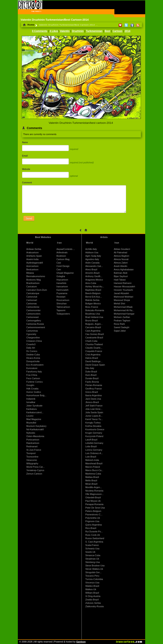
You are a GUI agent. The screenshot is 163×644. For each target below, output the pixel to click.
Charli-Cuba (91, 341)
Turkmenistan (94, 31)
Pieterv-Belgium (93, 511)
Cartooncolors (33, 314)
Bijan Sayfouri (121, 276)
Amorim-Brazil (92, 273)
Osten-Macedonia (35, 436)
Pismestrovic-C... (94, 514)
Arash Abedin (120, 266)
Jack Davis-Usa (93, 399)
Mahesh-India (92, 460)
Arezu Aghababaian (124, 269)
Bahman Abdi (120, 273)
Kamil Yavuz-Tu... (94, 419)
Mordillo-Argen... (94, 487)
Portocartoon (33, 440)
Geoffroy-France (93, 389)
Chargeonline (33, 338)
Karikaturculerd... (35, 412)
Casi (59, 263)
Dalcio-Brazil (92, 358)
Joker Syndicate (34, 406)
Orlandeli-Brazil (93, 497)
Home (29, 25)
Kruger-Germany (94, 433)
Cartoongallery (34, 321)
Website (26, 169)
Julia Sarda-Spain (94, 412)
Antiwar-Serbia (34, 249)
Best (108, 31)
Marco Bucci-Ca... (94, 470)
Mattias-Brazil (92, 477)
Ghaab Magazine (65, 273)
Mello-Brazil (91, 480)
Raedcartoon (33, 443)
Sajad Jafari (120, 331)
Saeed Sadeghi (122, 327)
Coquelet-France (94, 351)
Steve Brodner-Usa (95, 566)
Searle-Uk (90, 552)
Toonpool (31, 453)
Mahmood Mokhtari (123, 297)
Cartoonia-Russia (35, 324)
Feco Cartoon (33, 378)
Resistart (61, 297)
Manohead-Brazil (94, 463)
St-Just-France (34, 450)
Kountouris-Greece (95, 429)
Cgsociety (31, 334)
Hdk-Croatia (32, 389)
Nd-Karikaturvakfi (35, 429)
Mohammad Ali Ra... (124, 310)
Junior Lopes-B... (94, 416)
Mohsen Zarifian (122, 317)
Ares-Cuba (91, 283)
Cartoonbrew (33, 307)
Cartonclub (32, 297)
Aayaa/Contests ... (66, 249)
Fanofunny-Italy (34, 372)
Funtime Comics (34, 382)
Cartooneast (32, 317)
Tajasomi (61, 310)
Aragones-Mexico (94, 280)
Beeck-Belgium (93, 293)
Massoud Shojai (122, 300)
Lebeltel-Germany (94, 443)
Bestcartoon (32, 269)
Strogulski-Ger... (93, 572)
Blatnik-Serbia (92, 300)
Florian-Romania (94, 385)
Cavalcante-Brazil (94, 338)
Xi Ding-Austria (93, 596)
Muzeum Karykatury (36, 426)
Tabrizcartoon (63, 307)
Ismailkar (31, 402)
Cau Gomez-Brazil (95, 334)
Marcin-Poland (93, 467)
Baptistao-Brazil (93, 290)
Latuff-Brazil (91, 440)
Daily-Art (31, 348)
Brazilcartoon (33, 283)
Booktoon (61, 256)
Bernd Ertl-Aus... (94, 297)
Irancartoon (62, 286)
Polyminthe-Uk (93, 518)
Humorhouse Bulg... (36, 395)
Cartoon (117, 31)
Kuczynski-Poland (94, 436)
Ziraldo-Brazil (92, 600)
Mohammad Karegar (124, 314)
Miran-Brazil (91, 484)
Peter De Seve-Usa (95, 508)
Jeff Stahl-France (94, 406)
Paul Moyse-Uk (93, 501)
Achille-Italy (91, 249)
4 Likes (54, 31)
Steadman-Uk (92, 559)
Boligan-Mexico (93, 303)
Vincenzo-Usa (92, 583)
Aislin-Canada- (93, 263)
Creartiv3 (31, 344)
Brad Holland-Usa (94, 317)
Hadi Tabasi (120, 280)
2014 (127, 31)
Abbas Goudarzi (122, 249)
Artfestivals (62, 252)
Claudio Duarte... (94, 348)
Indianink (31, 399)
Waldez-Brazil (92, 586)
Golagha (61, 276)
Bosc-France (92, 307)
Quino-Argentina (94, 525)
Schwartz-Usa (92, 549)
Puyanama (62, 293)
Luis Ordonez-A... (94, 453)
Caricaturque (33, 293)
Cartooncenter (34, 310)
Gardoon (81, 642)
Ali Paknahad (120, 252)
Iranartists (61, 283)
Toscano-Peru (92, 576)
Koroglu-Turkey (93, 423)
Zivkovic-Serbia (93, 603)
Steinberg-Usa (93, 562)
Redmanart (32, 446)
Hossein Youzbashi (123, 290)
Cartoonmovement (36, 327)
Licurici (30, 416)
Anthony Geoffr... (94, 276)
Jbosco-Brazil (92, 402)
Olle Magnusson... (94, 494)
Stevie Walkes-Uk (94, 569)
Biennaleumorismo (36, 276)
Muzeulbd (31, 423)
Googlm (30, 385)
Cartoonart (32, 300)
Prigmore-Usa (92, 521)
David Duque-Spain (95, 365)
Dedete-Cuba (33, 355)
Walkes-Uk (91, 589)
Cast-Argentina (93, 331)
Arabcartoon (32, 252)
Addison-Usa (92, 252)
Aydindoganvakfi (35, 263)
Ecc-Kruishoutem (35, 365)
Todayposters (63, 314)
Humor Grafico (34, 392)
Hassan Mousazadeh (124, 286)
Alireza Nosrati (121, 259)
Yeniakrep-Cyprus (35, 470)
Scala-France (92, 545)
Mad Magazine (34, 419)
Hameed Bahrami (123, 283)
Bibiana (30, 273)
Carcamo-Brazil (93, 327)
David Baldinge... (94, 361)
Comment (27, 183)
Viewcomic (32, 460)
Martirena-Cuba (93, 474)
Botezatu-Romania (95, 310)
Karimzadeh (63, 290)
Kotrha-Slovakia (93, 426)
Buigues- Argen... (94, 324)
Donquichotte (33, 361)
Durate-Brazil (92, 378)
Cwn (59, 269)
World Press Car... (35, 467)
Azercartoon (32, 266)
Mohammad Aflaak (123, 307)
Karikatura (32, 409)
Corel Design (63, 266)
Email (25, 156)
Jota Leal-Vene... (94, 409)
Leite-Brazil (91, 446)
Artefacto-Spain (34, 256)
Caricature (32, 286)
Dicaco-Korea (33, 358)
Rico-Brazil (91, 528)
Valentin (65, 31)
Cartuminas (32, 331)
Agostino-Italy (92, 259)
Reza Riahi (119, 324)
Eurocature (32, 368)
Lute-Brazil (91, 457)
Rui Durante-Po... (94, 531)
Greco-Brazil (92, 392)
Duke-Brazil (91, 372)
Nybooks (31, 433)
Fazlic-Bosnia (92, 382)
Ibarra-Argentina (93, 395)
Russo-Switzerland (95, 538)
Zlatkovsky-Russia (94, 606)
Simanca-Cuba (93, 555)
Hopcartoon (62, 280)
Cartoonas (32, 303)
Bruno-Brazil (92, 321)
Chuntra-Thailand (94, 344)
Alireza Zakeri (121, 263)
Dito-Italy (90, 368)
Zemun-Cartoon (34, 474)
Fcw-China (32, 375)
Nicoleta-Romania (94, 491)
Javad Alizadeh (121, 293)
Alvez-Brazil (91, 269)
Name (25, 142)
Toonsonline (32, 457)
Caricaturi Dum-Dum (37, 290)
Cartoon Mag (63, 259)
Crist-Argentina (93, 355)
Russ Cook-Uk (93, 535)
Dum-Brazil (91, 375)
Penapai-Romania (94, 504)
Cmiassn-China (34, 341)
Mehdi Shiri (119, 303)
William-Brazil (92, 593)
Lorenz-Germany (94, 450)
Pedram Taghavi (122, 321)
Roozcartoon (63, 300)
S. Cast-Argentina (94, 542)
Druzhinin (78, 31)
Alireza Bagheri (121, 256)
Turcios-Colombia (94, 579)
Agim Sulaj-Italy (93, 256)
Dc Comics (32, 351)
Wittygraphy (32, 463)
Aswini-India (32, 259)
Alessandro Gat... (94, 266)
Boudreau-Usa (93, 314)
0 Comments (40, 31)
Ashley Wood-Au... (95, 286)
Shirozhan (62, 303)
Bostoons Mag (34, 280)
